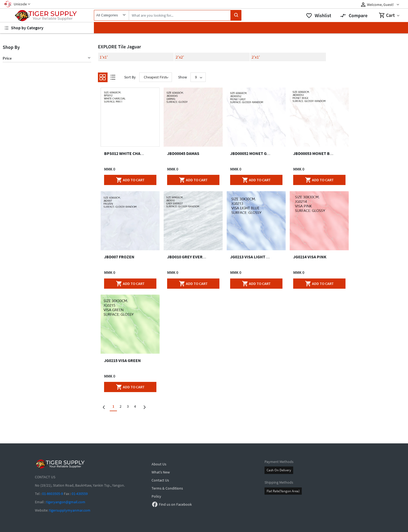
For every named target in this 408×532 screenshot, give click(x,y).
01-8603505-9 (53, 494)
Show (183, 77)
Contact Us (160, 480)
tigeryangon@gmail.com (66, 502)
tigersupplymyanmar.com (70, 510)
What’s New (161, 472)
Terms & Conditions (167, 488)
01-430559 (80, 494)
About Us (159, 464)
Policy (156, 496)
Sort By (130, 77)
